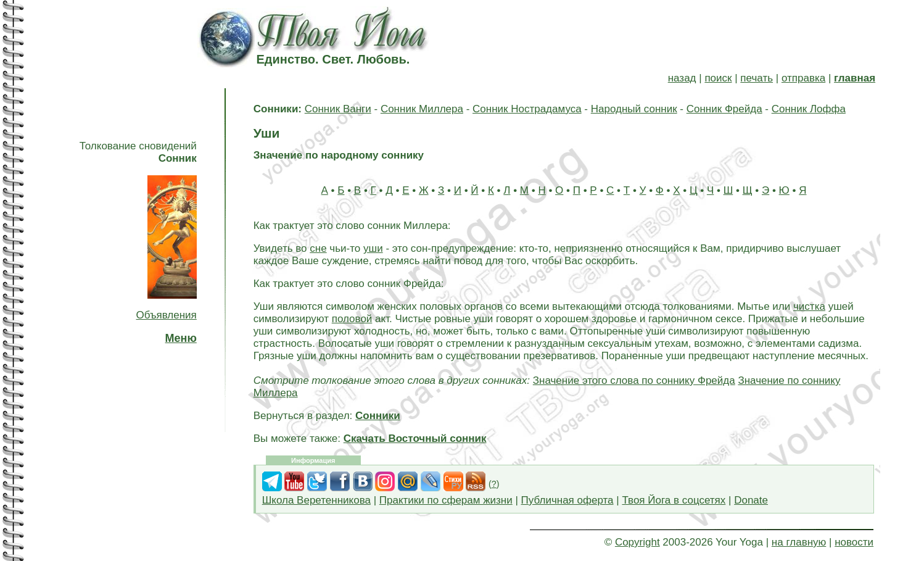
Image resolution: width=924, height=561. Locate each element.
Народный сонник (634, 109)
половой (352, 319)
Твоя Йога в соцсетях (674, 500)
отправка (803, 78)
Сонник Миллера (422, 109)
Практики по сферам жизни (446, 500)
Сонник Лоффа (809, 109)
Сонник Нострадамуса (527, 109)
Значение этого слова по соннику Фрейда (634, 380)
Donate (751, 500)
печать (757, 78)
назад (682, 78)
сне (318, 248)
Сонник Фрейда (724, 109)
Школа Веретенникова (316, 500)
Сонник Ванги (338, 109)
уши (373, 248)
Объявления (166, 315)
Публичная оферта (567, 500)
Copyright (637, 542)
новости (854, 542)
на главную (799, 542)
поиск (718, 78)
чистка (809, 306)
